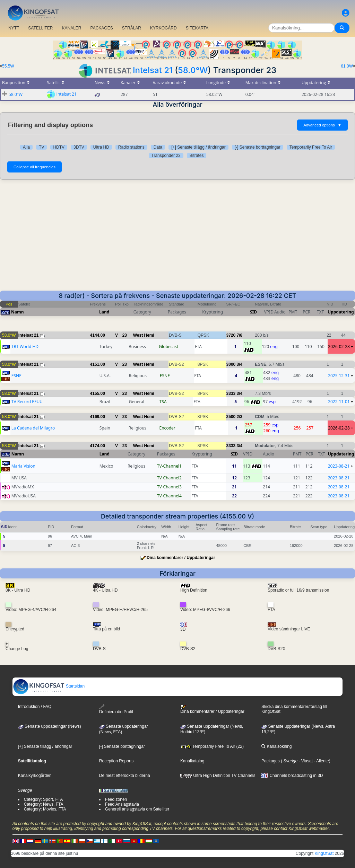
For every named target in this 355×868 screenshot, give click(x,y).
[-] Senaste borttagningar (258, 147)
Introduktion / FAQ (35, 707)
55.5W (8, 66)
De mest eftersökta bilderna (125, 776)
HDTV (59, 147)
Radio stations (131, 147)
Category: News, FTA (44, 804)
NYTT (14, 28)
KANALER (71, 28)
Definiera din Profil (116, 709)
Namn (17, 312)
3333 (231, 393)
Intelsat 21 (153, 70)
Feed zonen (116, 799)
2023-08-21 (339, 466)
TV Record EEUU (27, 402)
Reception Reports (116, 761)
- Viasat (305, 761)
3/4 (240, 364)
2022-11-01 (339, 402)
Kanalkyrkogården (35, 776)
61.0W (347, 66)
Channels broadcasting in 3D (292, 776)
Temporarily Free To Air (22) (212, 746)
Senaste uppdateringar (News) (50, 726)
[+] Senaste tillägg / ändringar (198, 147)
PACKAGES (102, 28)
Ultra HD (101, 147)
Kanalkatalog (192, 761)
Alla (26, 147)
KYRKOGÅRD (163, 28)
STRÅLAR (132, 28)
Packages (271, 761)
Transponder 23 (166, 156)
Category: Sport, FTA (43, 799)
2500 (231, 417)
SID (253, 312)
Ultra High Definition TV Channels (218, 776)
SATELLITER (40, 28)
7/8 (240, 335)
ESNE (16, 376)
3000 (231, 364)
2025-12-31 (339, 376)
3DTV (79, 147)
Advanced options (322, 125)
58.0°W (193, 70)
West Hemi (144, 335)
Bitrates (197, 156)
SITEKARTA (197, 28)
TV (41, 147)
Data (158, 147)
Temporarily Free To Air (311, 147)
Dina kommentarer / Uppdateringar (181, 558)
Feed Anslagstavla (122, 804)
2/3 (240, 417)
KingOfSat (324, 853)
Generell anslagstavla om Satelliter (137, 809)
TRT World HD (25, 347)
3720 (231, 335)
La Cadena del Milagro (33, 428)
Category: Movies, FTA (45, 809)
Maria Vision (23, 466)
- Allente (321, 761)
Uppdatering (341, 312)
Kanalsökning (276, 746)
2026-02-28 (339, 347)
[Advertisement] (177, 239)
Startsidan (49, 686)
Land (104, 312)
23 (125, 335)
